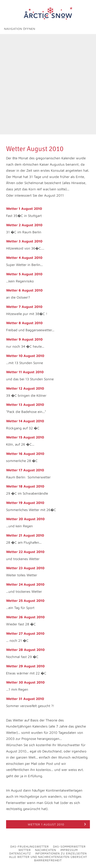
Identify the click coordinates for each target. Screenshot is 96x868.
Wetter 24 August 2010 (25, 584)
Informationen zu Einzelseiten (61, 853)
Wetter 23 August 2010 (25, 568)
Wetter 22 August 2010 (25, 552)
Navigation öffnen (20, 29)
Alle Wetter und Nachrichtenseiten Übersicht (48, 857)
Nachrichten (46, 850)
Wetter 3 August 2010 (24, 241)
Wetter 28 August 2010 (25, 650)
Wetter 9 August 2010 (24, 339)
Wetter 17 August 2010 (25, 470)
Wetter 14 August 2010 (25, 421)
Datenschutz (20, 853)
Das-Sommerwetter (69, 846)
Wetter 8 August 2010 (24, 323)
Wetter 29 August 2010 (25, 666)
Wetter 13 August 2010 (25, 405)
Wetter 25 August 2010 (25, 601)
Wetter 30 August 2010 (25, 682)
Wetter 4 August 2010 (24, 258)
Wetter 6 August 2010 (24, 290)
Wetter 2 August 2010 (24, 225)
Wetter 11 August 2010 (25, 372)
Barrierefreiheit (48, 860)
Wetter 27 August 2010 (25, 633)
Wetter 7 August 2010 (24, 307)
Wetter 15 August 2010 (25, 437)
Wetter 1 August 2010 (24, 209)
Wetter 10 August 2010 (25, 356)
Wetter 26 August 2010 (25, 617)
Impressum (69, 850)
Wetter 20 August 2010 (25, 519)
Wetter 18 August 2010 (25, 486)
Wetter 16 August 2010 (25, 454)
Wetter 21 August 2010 (25, 535)
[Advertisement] (48, 84)
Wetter (25, 850)
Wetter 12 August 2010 (25, 388)
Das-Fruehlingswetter (30, 846)
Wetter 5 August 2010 (24, 274)
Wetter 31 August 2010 (25, 699)
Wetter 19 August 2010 (25, 503)
